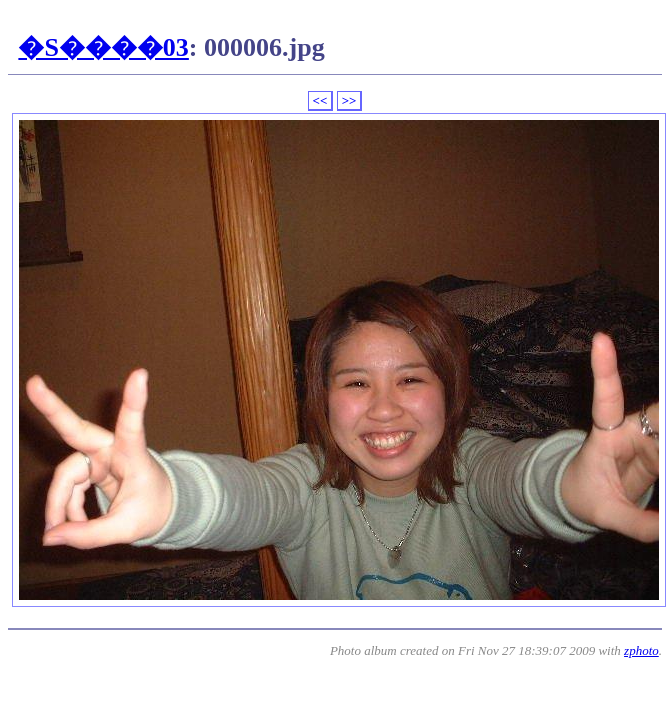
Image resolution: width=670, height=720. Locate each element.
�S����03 (103, 47)
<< (320, 100)
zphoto (641, 650)
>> (349, 100)
